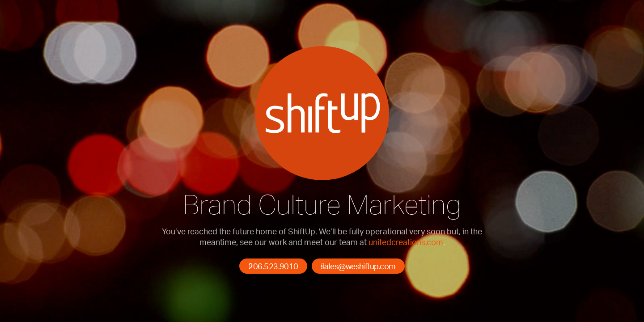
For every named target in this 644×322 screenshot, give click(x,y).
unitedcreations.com (406, 242)
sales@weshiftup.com (358, 266)
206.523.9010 (273, 266)
